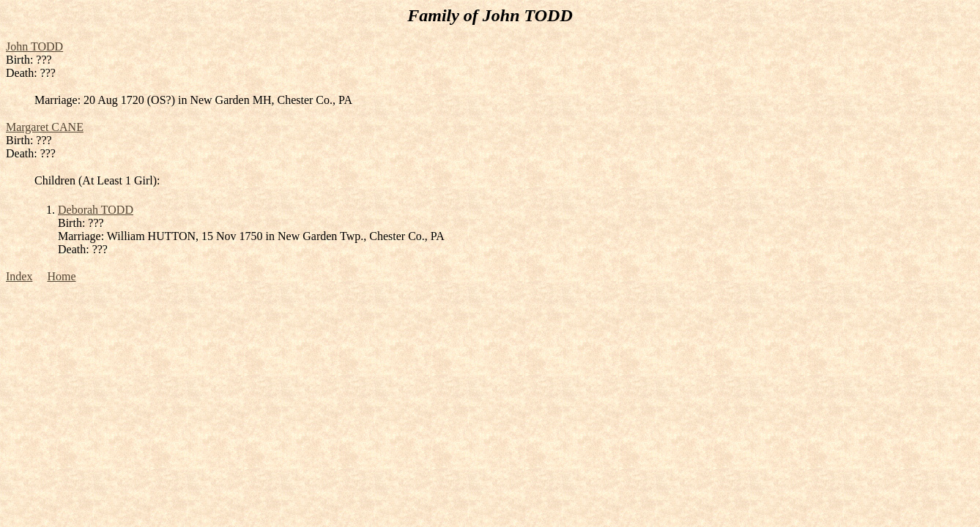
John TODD (34, 46)
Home (61, 276)
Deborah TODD (96, 210)
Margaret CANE (45, 127)
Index (19, 276)
